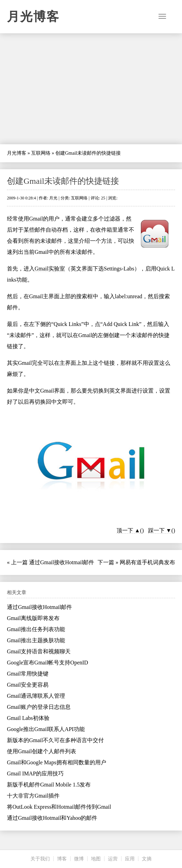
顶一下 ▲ (128, 530)
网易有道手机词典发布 (147, 562)
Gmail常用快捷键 (28, 674)
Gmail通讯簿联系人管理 (36, 696)
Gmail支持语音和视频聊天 (39, 651)
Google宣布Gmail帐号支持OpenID (48, 663)
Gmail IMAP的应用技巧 (35, 774)
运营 (113, 859)
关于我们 (40, 859)
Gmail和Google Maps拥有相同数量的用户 (57, 762)
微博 (79, 859)
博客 (62, 859)
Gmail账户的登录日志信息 (39, 707)
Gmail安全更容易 (28, 685)
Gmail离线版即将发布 (33, 618)
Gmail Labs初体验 (28, 718)
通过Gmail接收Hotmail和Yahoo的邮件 (52, 818)
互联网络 (41, 153)
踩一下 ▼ (160, 530)
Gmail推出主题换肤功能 (36, 640)
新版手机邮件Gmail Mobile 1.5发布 (49, 785)
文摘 (147, 859)
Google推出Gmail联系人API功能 (46, 729)
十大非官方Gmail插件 (33, 796)
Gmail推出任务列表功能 (36, 629)
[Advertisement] (91, 89)
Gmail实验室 (50, 269)
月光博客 (33, 17)
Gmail (36, 219)
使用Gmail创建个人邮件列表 (42, 751)
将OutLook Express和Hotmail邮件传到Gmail (59, 807)
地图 (96, 859)
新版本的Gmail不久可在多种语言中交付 (55, 740)
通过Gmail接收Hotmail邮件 (62, 562)
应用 (130, 859)
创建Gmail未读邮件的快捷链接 (63, 181)
